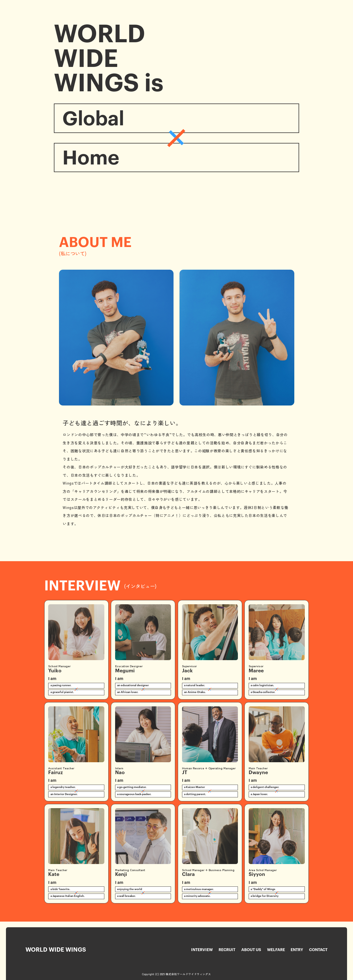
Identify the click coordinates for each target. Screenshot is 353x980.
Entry (297, 950)
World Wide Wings (56, 950)
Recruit (227, 950)
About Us (251, 950)
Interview (202, 950)
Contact (318, 950)
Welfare (276, 950)
